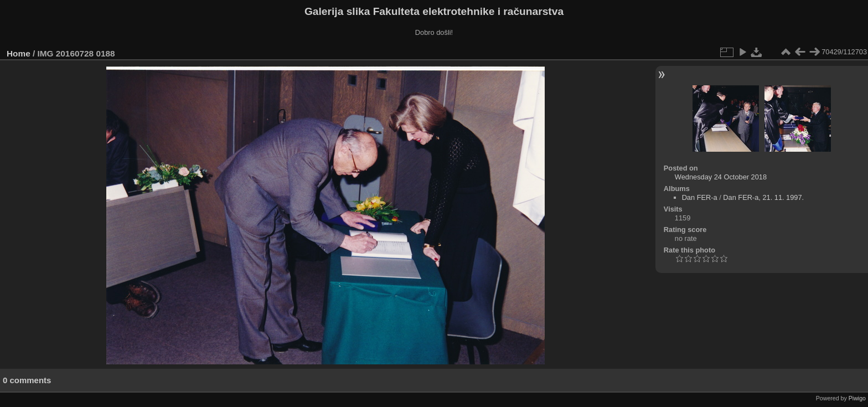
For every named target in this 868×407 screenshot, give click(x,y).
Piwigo (857, 398)
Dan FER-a (700, 197)
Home (19, 53)
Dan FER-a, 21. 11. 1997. (763, 197)
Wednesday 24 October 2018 (721, 177)
